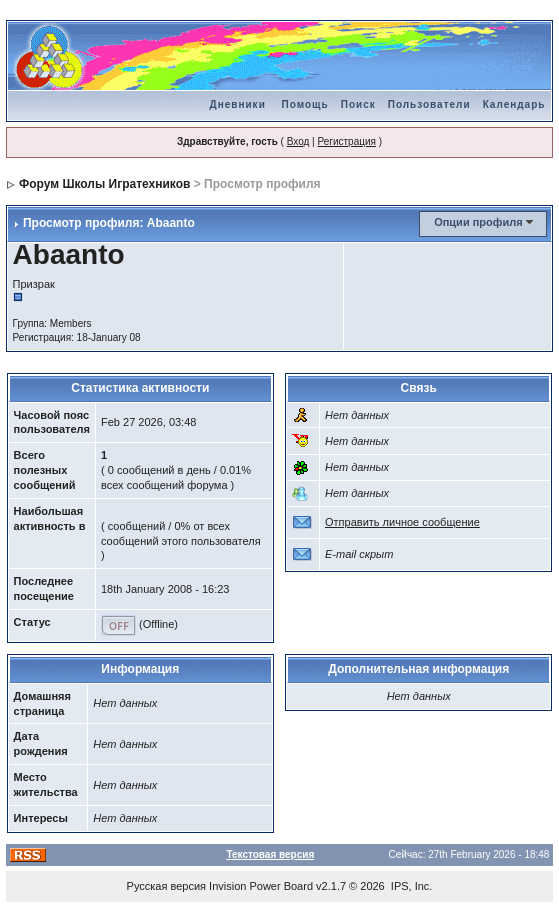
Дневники (238, 104)
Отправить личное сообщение (402, 522)
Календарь (514, 104)
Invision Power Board (261, 886)
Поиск (358, 104)
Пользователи (429, 104)
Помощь (305, 104)
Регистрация (346, 141)
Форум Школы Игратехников (105, 184)
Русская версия (166, 886)
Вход (298, 141)
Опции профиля (478, 222)
